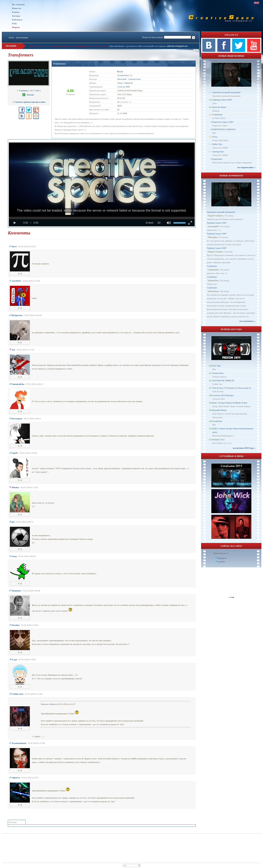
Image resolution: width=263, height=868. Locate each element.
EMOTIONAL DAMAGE (224, 129)
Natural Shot (218, 373)
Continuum (217, 114)
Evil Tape (217, 366)
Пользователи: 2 (221, 553)
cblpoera (53, 704)
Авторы (16, 16)
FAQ (14, 24)
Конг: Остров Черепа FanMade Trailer (230, 403)
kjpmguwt (222, 558)
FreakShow (217, 421)
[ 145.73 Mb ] (29, 90)
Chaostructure (135, 79)
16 (118, 102)
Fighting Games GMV (222, 100)
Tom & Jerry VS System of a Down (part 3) (232, 388)
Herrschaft (122, 79)
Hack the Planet (219, 107)
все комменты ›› (248, 321)
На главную (18, 5)
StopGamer (217, 159)
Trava (215, 137)
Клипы (16, 12)
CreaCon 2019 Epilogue (223, 395)
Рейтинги (17, 20)
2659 (119, 106)
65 (118, 109)
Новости (17, 8)
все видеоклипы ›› (246, 167)
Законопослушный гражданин (226, 92)
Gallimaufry (213, 270)
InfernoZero (213, 280)
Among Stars (218, 152)
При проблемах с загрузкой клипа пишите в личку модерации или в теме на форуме (69, 46)
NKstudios (213, 237)
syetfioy (221, 562)
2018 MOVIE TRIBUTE (223, 380)
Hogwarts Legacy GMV (223, 122)
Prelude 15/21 (218, 440)
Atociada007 (214, 226)
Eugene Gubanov (216, 216)
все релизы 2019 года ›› (244, 448)
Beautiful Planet (219, 410)
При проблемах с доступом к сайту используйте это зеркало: (138, 46)
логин (11, 37)
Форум (16, 27)
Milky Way (217, 144)
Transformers (59, 64)
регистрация (22, 37)
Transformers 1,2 (125, 75)
